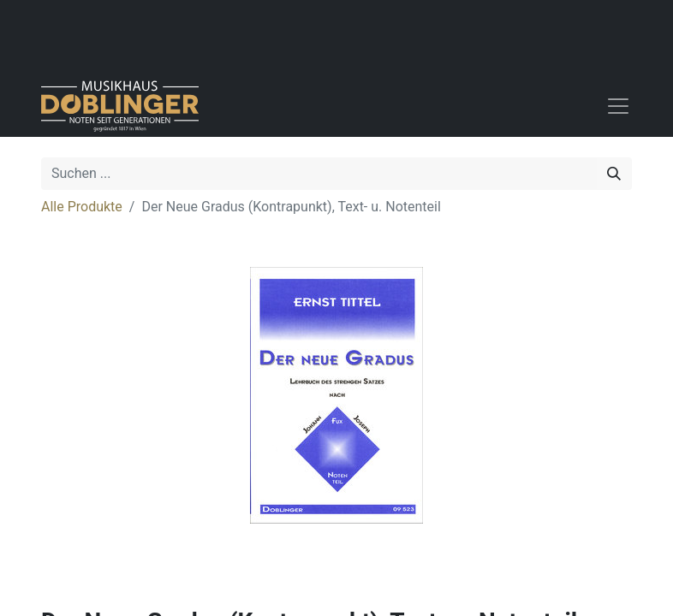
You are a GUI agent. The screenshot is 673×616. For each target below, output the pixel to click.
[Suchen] (614, 174)
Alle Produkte (82, 207)
